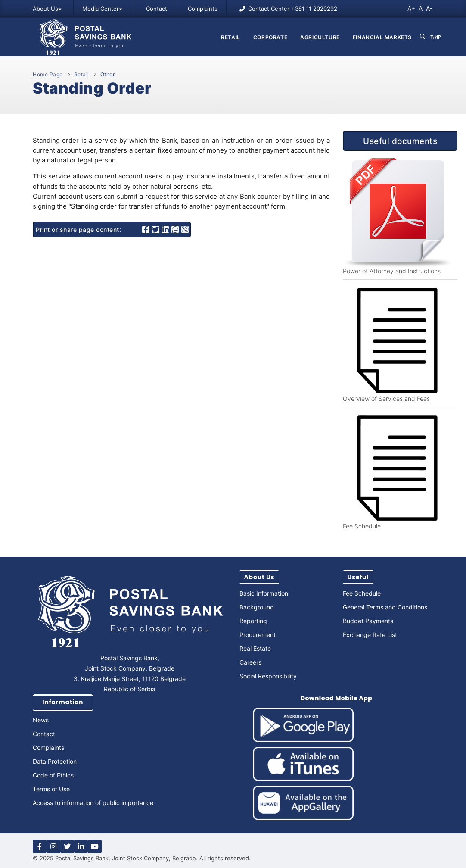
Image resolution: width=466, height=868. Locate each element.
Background (257, 607)
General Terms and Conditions (385, 607)
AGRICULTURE (320, 37)
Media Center (102, 9)
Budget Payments (368, 621)
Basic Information (264, 593)
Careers (250, 662)
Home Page (48, 74)
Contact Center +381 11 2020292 (293, 9)
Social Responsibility (268, 676)
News (41, 720)
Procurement (258, 635)
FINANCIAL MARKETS (382, 37)
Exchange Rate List (370, 635)
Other (108, 74)
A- (429, 8)
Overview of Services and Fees (386, 398)
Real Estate (255, 648)
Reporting (253, 621)
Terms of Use (51, 789)
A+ (411, 8)
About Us (47, 9)
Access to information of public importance (93, 803)
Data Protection (55, 761)
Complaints (203, 9)
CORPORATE (270, 37)
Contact (157, 9)
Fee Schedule (362, 526)
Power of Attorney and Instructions (392, 271)
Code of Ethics (53, 775)
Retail (231, 37)
